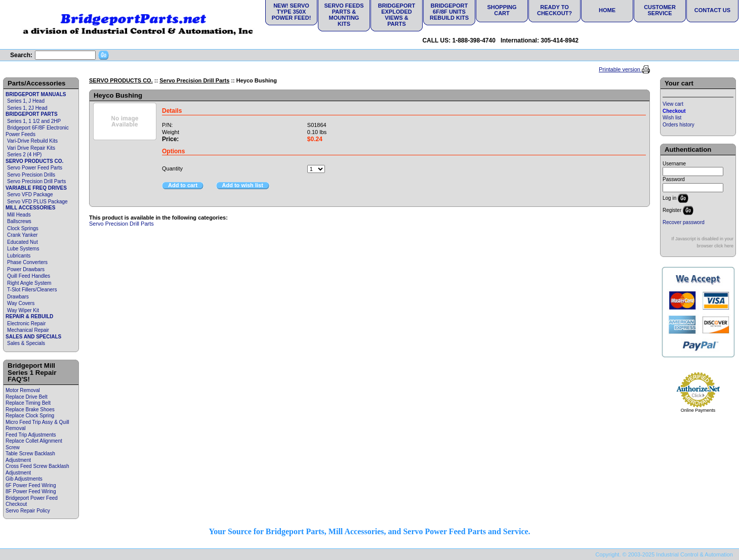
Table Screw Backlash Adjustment (30, 457)
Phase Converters (27, 262)
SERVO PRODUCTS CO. (34, 161)
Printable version (620, 69)
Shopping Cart (502, 10)
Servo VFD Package (30, 195)
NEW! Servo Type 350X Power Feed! (292, 12)
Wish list (672, 118)
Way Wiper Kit (23, 310)
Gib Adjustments (24, 479)
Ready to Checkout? (555, 10)
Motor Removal (23, 390)
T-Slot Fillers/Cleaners (32, 290)
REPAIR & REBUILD (29, 316)
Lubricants (19, 256)
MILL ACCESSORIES (30, 208)
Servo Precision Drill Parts (36, 181)
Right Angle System (29, 283)
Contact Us (712, 10)
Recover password (684, 222)
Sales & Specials (26, 343)
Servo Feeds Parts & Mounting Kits (344, 15)
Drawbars (18, 297)
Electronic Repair (26, 324)
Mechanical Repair (28, 330)
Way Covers (21, 303)
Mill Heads (19, 215)
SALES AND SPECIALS (33, 337)
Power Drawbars (26, 269)
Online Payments (698, 410)
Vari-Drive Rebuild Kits (32, 141)
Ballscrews (19, 221)
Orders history (679, 125)
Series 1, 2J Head (27, 108)
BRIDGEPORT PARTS (32, 114)
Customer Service (660, 10)
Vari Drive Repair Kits (31, 148)
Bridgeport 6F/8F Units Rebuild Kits (449, 12)
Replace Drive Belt (27, 397)
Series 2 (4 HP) (24, 155)
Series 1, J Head (26, 101)
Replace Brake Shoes (30, 410)
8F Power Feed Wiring (31, 491)
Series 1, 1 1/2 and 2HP (34, 121)
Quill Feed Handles (29, 276)
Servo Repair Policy (28, 511)
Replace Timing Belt (28, 403)
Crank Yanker (22, 235)
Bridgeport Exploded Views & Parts (397, 15)
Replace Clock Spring (30, 416)
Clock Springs (23, 228)
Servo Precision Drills (31, 175)
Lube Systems (23, 249)
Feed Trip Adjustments (31, 435)
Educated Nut (23, 242)
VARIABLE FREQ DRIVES (36, 188)
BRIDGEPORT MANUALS (36, 94)
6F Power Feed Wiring (31, 485)
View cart (673, 104)
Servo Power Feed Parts (35, 168)
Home (607, 10)
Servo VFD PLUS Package (37, 202)
